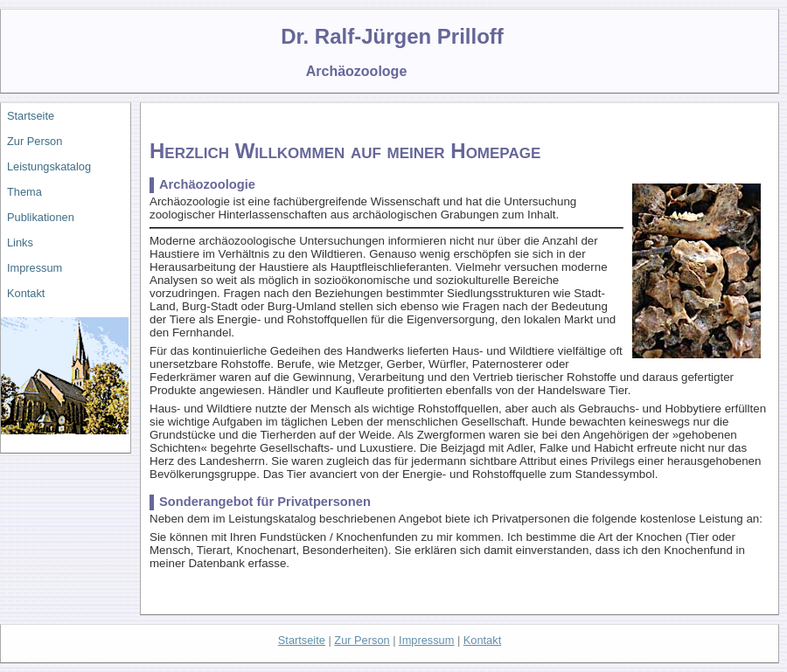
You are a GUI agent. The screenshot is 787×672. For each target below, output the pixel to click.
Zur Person (35, 141)
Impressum (35, 268)
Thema (24, 192)
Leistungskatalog (49, 166)
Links (20, 242)
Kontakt (26, 293)
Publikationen (41, 217)
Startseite (31, 116)
